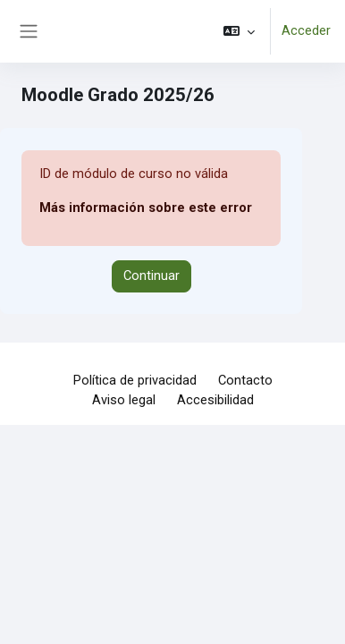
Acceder (306, 30)
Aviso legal (124, 400)
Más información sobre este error (146, 208)
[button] (239, 31)
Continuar (151, 275)
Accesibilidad (215, 400)
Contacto (245, 380)
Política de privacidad (135, 380)
